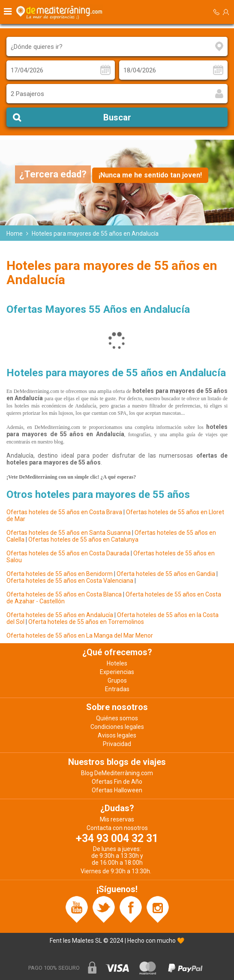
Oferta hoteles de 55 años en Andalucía (60, 615)
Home (15, 234)
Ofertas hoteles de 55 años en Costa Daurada (68, 553)
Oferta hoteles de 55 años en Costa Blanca (64, 594)
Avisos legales (117, 735)
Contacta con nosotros (117, 828)
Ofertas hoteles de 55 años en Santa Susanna (69, 533)
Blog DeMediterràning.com (117, 773)
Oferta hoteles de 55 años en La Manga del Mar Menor (80, 635)
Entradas (117, 689)
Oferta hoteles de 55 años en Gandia (166, 574)
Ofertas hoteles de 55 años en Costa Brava (64, 512)
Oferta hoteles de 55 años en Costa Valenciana (70, 581)
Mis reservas (117, 819)
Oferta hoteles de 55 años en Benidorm (60, 574)
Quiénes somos (117, 718)
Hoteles (117, 663)
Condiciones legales (117, 727)
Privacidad (117, 744)
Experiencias (117, 672)
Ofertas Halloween (117, 790)
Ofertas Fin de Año (117, 782)
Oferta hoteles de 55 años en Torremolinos (86, 622)
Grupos (117, 680)
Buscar (117, 117)
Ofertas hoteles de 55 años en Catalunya (83, 539)
